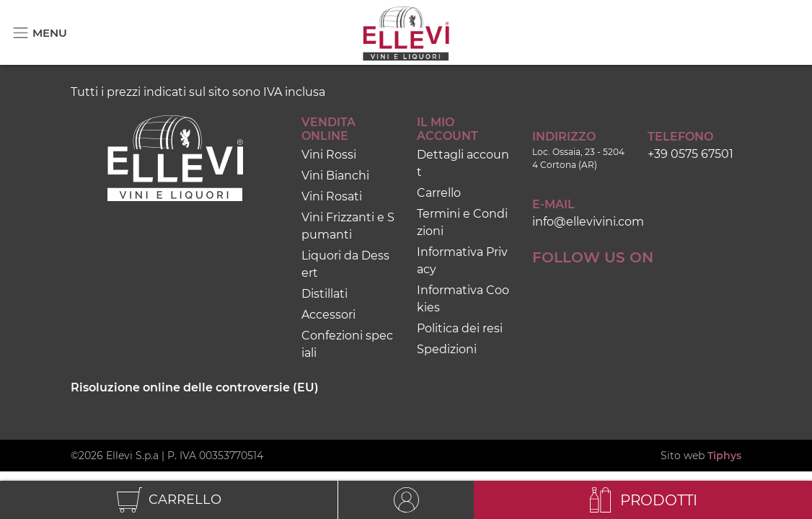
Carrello (439, 193)
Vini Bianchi (335, 176)
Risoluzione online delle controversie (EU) (195, 387)
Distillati (325, 294)
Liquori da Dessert (345, 264)
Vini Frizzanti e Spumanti (348, 226)
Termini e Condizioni (462, 222)
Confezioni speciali (347, 344)
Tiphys (724, 456)
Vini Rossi (329, 155)
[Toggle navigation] (39, 32)
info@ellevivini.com (588, 222)
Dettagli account (463, 163)
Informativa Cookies (463, 299)
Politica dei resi (460, 328)
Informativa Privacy (462, 261)
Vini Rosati (332, 196)
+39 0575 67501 (690, 154)
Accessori (328, 315)
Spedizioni (447, 349)
